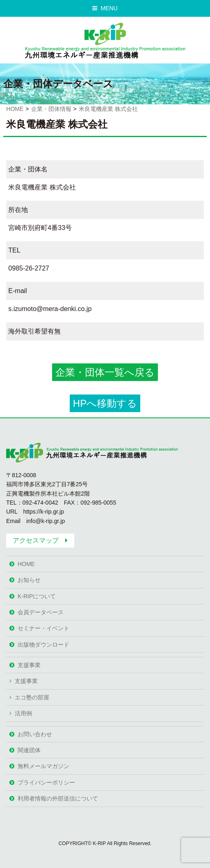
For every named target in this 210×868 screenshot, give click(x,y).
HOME (15, 109)
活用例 (23, 713)
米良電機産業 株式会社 (108, 109)
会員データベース (41, 612)
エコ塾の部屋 (32, 697)
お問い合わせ (35, 734)
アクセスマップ (36, 540)
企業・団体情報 (51, 109)
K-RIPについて (37, 596)
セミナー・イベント (43, 628)
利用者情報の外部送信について (58, 798)
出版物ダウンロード (43, 645)
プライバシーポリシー (46, 782)
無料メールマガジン (43, 766)
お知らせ (29, 580)
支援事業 (29, 665)
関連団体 (29, 750)
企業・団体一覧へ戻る (105, 372)
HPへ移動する (105, 403)
